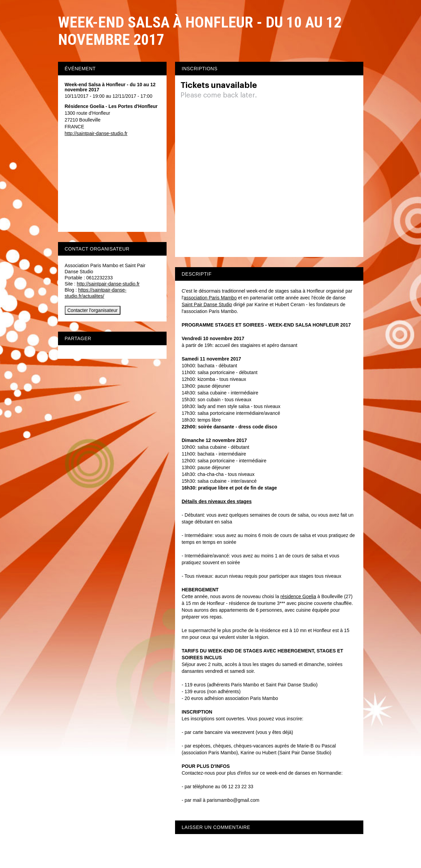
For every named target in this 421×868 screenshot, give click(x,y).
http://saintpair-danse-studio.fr (96, 133)
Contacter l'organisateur (93, 310)
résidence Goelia (298, 596)
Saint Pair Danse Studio (207, 304)
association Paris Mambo (210, 298)
